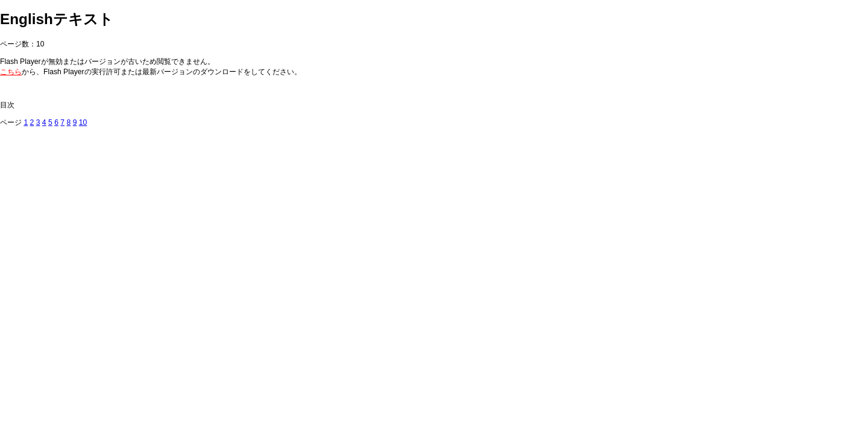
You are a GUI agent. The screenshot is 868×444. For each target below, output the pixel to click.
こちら (11, 72)
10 (83, 122)
